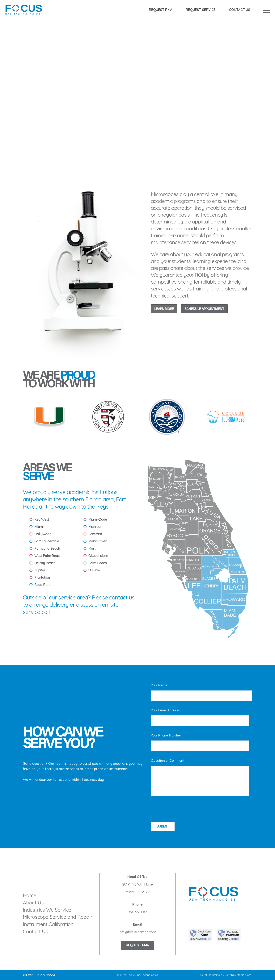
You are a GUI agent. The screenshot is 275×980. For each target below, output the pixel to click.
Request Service (201, 10)
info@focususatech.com (137, 932)
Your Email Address (165, 711)
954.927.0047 (137, 912)
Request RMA (161, 10)
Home (30, 895)
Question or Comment (168, 761)
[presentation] (180, 811)
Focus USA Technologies (142, 975)
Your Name (159, 686)
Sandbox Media (235, 975)
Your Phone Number (166, 736)
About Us (33, 903)
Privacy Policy (46, 975)
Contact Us (240, 10)
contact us (122, 597)
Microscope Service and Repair (58, 917)
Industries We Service (47, 910)
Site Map (28, 975)
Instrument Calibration (48, 924)
